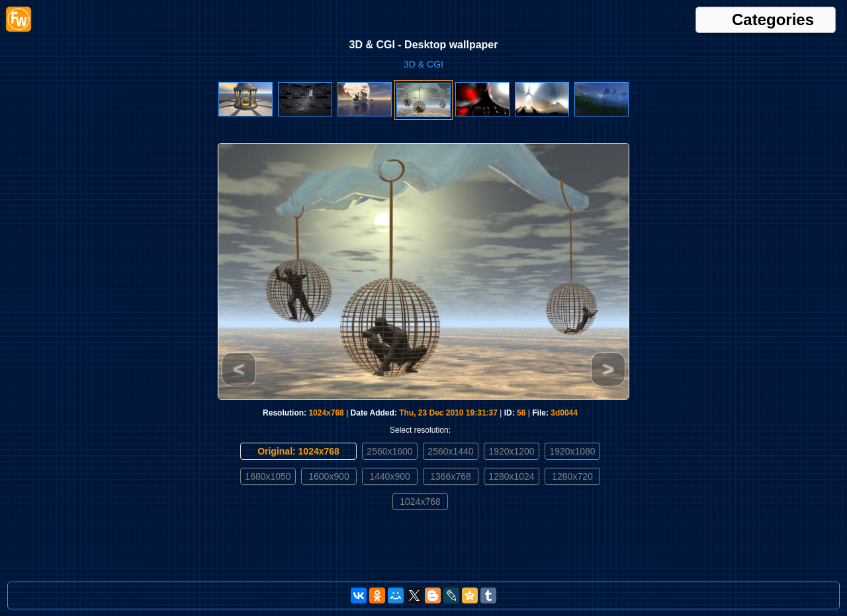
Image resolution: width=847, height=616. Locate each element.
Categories (773, 20)
